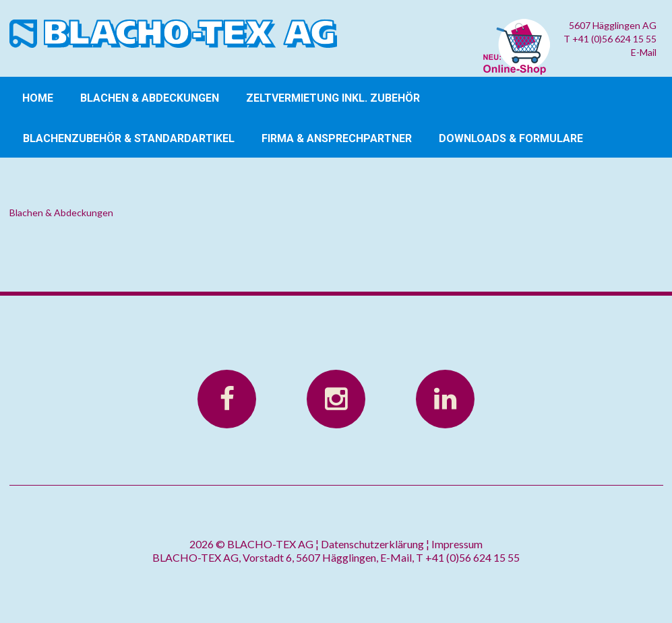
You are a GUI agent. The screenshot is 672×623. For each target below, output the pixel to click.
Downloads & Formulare (511, 138)
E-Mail (644, 52)
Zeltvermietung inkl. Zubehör (333, 98)
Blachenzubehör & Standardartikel (129, 138)
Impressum (457, 544)
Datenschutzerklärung (372, 544)
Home (38, 98)
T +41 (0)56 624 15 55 (610, 39)
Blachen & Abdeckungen (150, 98)
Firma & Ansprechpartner (337, 138)
